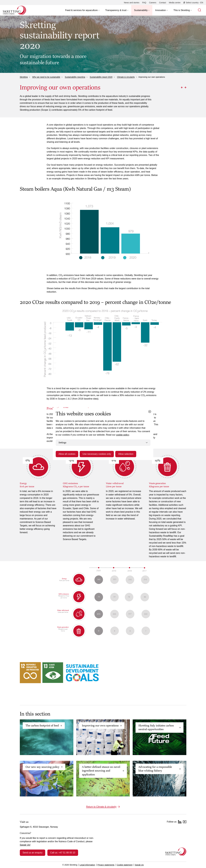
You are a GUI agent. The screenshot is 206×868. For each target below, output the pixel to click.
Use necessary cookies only (97, 454)
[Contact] (163, 3)
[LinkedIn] (180, 822)
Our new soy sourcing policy (42, 767)
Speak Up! (25, 845)
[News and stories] (132, 3)
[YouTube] (185, 822)
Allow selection (126, 454)
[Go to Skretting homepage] (14, 10)
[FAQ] (144, 3)
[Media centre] (175, 3)
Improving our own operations (100, 726)
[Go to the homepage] (176, 852)
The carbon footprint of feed (42, 726)
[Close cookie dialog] (150, 412)
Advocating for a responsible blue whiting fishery (155, 769)
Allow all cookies (67, 454)
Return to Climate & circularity (101, 807)
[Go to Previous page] (182, 87)
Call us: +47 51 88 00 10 (63, 853)
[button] (82, 10)
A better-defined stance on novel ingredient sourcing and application (101, 771)
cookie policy (123, 435)
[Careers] (153, 3)
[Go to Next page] (185, 87)
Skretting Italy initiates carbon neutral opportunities (156, 727)
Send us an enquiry (33, 853)
